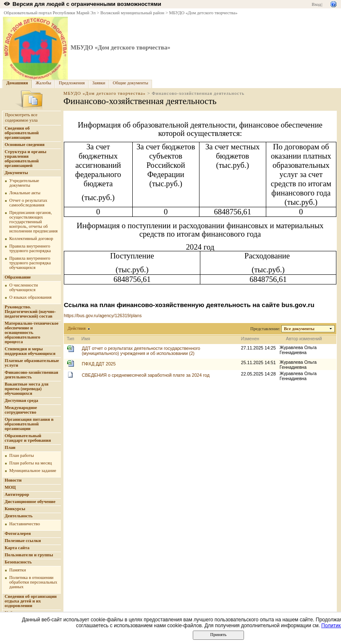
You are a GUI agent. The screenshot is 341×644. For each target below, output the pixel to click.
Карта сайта (17, 548)
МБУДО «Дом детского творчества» (203, 13)
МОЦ (10, 487)
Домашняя (17, 83)
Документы (16, 173)
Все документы (299, 329)
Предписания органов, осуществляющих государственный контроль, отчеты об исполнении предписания (33, 222)
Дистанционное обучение (30, 502)
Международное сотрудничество (21, 410)
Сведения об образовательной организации (22, 133)
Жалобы (43, 83)
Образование (18, 277)
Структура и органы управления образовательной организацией (25, 159)
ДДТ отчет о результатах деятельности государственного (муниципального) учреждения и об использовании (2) (141, 351)
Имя (86, 339)
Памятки (18, 570)
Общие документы (131, 83)
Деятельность (19, 516)
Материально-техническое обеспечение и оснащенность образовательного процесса (31, 332)
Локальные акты (25, 193)
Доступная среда (21, 400)
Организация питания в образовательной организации (29, 424)
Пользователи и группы (29, 555)
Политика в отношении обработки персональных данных (33, 582)
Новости (13, 480)
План (10, 447)
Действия (77, 328)
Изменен (250, 339)
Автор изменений (304, 339)
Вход (316, 4)
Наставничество (25, 524)
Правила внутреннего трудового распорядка (30, 248)
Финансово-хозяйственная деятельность (31, 375)
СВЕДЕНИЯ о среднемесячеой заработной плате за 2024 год (146, 375)
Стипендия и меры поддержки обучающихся (30, 351)
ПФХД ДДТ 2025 (99, 364)
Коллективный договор (31, 239)
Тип (71, 339)
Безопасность (18, 562)
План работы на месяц (30, 463)
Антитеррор (17, 494)
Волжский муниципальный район (132, 13)
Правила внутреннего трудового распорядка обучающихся (30, 263)
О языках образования (30, 297)
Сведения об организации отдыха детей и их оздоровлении (31, 601)
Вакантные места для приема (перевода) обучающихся (26, 389)
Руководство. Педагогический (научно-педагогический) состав (30, 312)
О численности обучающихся (24, 287)
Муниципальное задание (33, 471)
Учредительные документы (24, 183)
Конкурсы (15, 509)
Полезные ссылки (23, 541)
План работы (22, 455)
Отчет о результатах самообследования (28, 203)
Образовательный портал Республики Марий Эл (50, 13)
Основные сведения (25, 145)
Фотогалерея (18, 533)
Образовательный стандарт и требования (28, 438)
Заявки (99, 83)
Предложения (72, 83)
